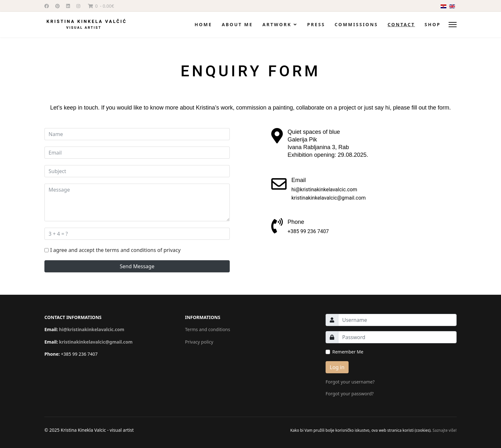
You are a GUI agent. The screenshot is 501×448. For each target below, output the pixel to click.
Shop (433, 24)
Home (203, 24)
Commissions (356, 24)
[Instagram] (78, 6)
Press (316, 24)
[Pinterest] (58, 6)
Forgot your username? (350, 382)
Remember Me (348, 352)
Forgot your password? (350, 394)
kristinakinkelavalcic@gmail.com (96, 342)
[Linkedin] (68, 6)
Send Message (137, 266)
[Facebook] (47, 6)
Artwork (277, 24)
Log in (337, 367)
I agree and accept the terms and (115, 250)
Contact (401, 24)
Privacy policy (199, 342)
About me (237, 24)
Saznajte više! (444, 430)
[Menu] (453, 25)
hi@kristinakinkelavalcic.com (92, 329)
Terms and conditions (208, 329)
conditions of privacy (156, 250)
